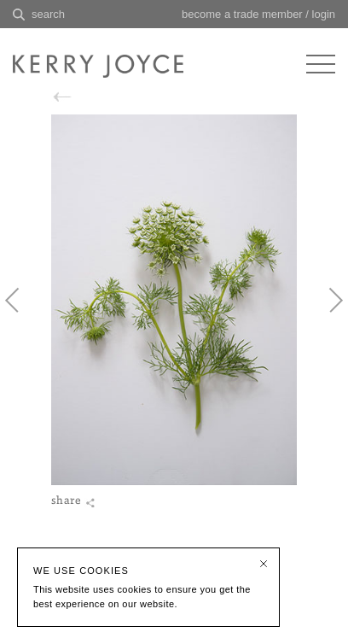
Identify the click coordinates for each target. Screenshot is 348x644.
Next (327, 306)
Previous (21, 306)
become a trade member (242, 14)
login (324, 14)
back (77, 97)
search (48, 14)
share (63, 513)
